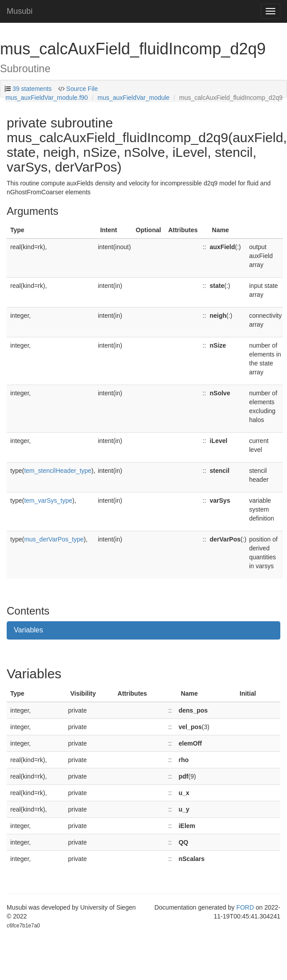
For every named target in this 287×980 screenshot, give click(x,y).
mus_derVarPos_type (54, 539)
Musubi (20, 11)
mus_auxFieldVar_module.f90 (47, 98)
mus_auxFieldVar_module (134, 98)
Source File (81, 89)
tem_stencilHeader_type (58, 471)
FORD (245, 907)
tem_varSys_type (48, 500)
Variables (29, 630)
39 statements (32, 89)
